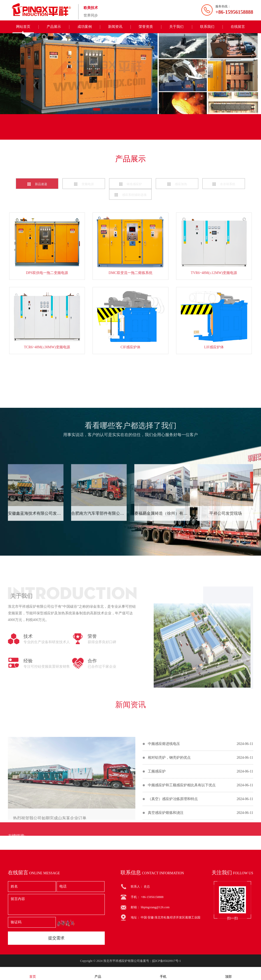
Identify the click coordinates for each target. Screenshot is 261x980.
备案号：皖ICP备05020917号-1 (160, 961)
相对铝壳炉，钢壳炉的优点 (169, 815)
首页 (33, 973)
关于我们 (176, 27)
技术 (28, 707)
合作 (92, 732)
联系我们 (207, 27)
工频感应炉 (157, 829)
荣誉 (92, 707)
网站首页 (23, 27)
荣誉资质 (146, 27)
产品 (98, 973)
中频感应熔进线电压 (164, 801)
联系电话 (116, 132)
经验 (28, 732)
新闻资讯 (115, 27)
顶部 (228, 973)
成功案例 (85, 27)
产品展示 (54, 27)
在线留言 (238, 27)
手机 (163, 973)
